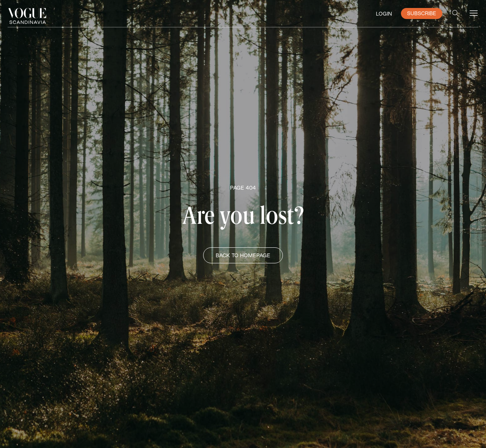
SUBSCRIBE (422, 13)
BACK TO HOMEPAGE (243, 255)
